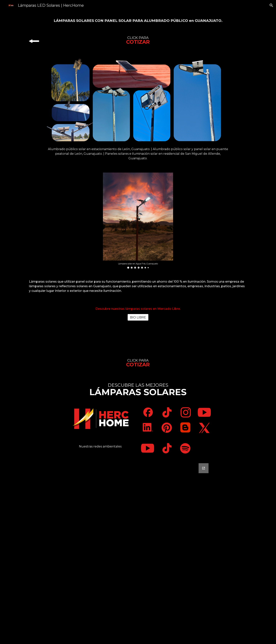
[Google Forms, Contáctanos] (138, 551)
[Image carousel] (138, 221)
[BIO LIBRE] (138, 317)
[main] (138, 20)
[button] (271, 5)
